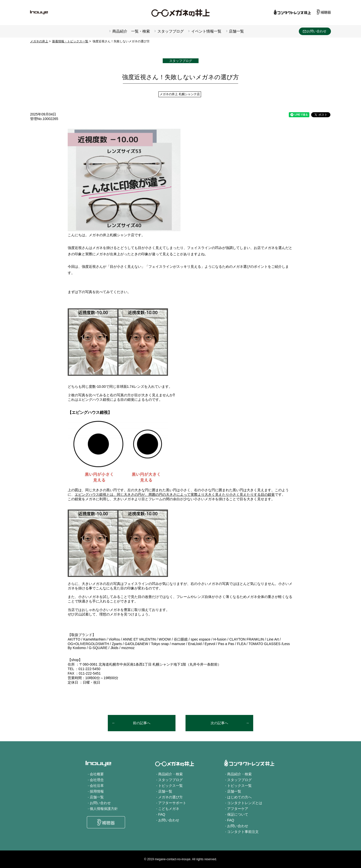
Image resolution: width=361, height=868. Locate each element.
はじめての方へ (239, 797)
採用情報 (97, 791)
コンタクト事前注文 (243, 832)
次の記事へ (219, 723)
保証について (238, 814)
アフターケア (238, 809)
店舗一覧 (236, 31)
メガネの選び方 (170, 797)
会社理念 (97, 780)
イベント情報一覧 (206, 31)
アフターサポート (172, 803)
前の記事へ (142, 723)
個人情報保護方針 (104, 809)
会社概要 (97, 774)
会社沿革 (97, 786)
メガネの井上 (39, 41)
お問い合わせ (317, 31)
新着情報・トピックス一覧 (70, 41)
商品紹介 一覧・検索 (131, 31)
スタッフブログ (171, 31)
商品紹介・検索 (170, 774)
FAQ (162, 814)
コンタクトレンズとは (245, 803)
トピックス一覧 (170, 786)
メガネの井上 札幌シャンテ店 (180, 94)
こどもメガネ (169, 809)
